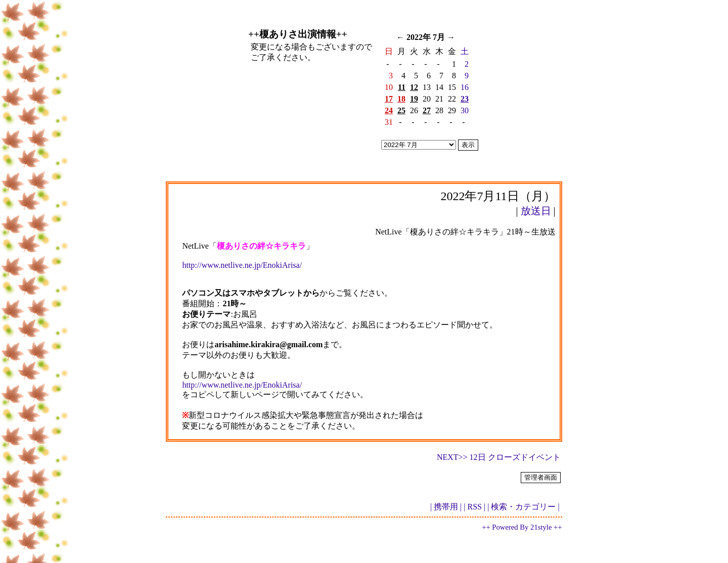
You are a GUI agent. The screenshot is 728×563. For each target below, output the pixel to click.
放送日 (536, 211)
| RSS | (474, 507)
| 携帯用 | (446, 507)
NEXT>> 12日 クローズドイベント (499, 457)
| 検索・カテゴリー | (523, 507)
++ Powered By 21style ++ (522, 527)
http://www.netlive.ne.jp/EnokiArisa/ (242, 265)
